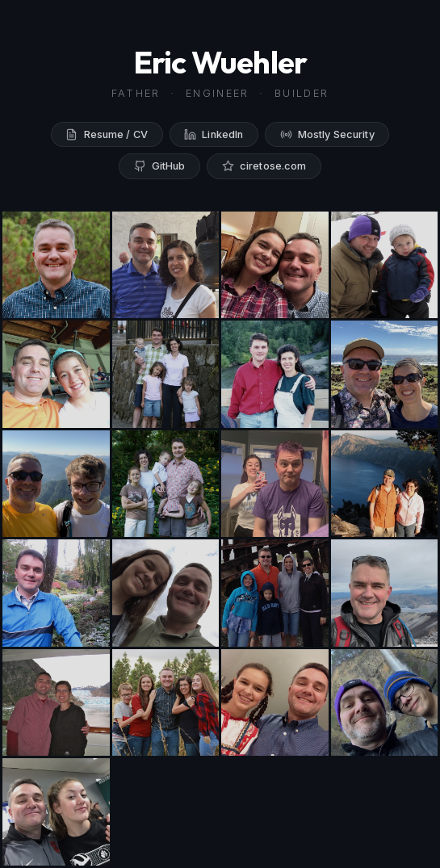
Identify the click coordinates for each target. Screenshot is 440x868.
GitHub (160, 166)
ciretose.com (264, 166)
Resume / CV (107, 134)
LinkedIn (214, 134)
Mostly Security (327, 134)
